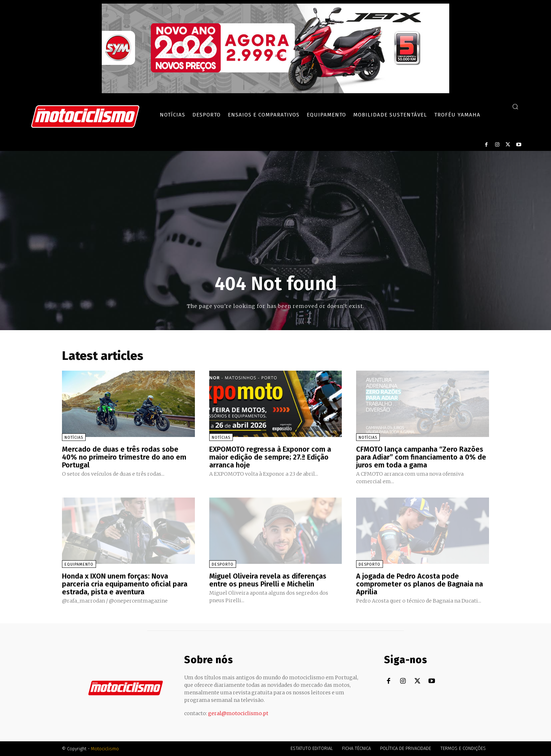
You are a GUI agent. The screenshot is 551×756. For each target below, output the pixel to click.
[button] (515, 106)
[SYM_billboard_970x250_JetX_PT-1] (275, 91)
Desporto (223, 564)
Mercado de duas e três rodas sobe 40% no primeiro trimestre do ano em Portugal (124, 457)
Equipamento (79, 564)
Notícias (74, 438)
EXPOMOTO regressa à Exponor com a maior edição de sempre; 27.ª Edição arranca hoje (270, 457)
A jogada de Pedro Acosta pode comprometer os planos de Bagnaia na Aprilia (420, 584)
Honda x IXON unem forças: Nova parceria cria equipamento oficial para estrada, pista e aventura (125, 584)
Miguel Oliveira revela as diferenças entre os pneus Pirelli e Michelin (268, 580)
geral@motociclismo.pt (238, 713)
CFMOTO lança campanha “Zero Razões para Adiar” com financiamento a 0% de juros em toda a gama (421, 457)
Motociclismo (105, 749)
